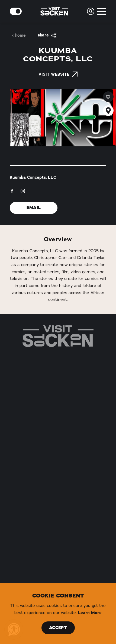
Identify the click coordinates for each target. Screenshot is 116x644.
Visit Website (58, 74)
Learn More (90, 613)
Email (34, 208)
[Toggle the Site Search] (91, 11)
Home (19, 36)
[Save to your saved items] (108, 97)
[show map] (108, 111)
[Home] (58, 336)
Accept (58, 628)
